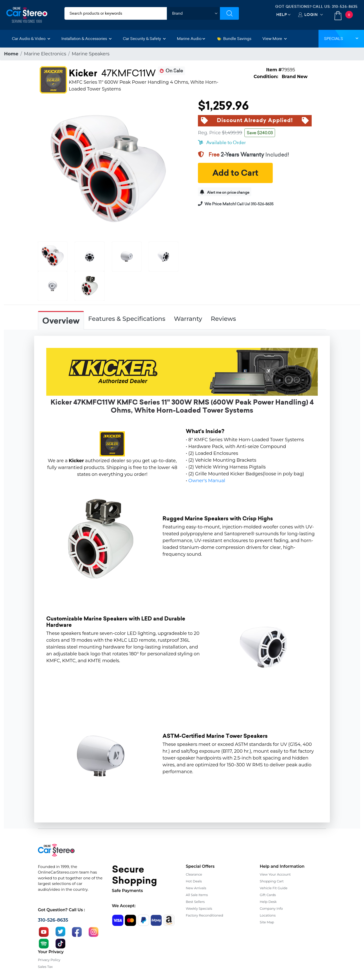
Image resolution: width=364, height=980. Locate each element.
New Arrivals (196, 888)
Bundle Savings (234, 39)
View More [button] (275, 39)
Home (11, 54)
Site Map (267, 922)
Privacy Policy (49, 960)
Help (282, 15)
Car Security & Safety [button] (144, 39)
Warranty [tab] (188, 319)
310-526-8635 (345, 7)
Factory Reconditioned (204, 915)
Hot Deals (194, 881)
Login (311, 15)
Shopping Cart (272, 881)
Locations (268, 915)
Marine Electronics (45, 54)
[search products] (116, 13)
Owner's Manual (207, 481)
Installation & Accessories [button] (87, 39)
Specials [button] (341, 39)
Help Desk (268, 902)
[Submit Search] (229, 13)
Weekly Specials (199, 908)
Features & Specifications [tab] (127, 319)
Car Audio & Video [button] (31, 39)
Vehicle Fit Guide (274, 888)
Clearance (194, 874)
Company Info (271, 908)
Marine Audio (191, 39)
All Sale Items (197, 895)
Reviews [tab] (223, 319)
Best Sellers (195, 902)
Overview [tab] (61, 321)
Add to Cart (235, 173)
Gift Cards (268, 895)
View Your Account (275, 874)
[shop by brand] (193, 13)
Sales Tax (45, 967)
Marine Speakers (91, 54)
